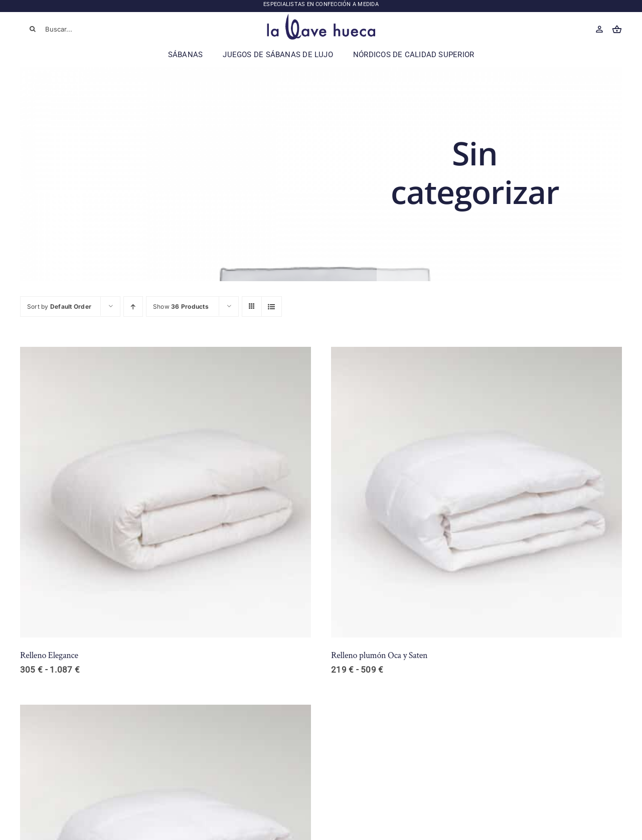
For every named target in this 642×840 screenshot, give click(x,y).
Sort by (59, 306)
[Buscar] (33, 29)
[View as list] (272, 306)
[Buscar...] (80, 29)
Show (181, 306)
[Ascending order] (133, 306)
